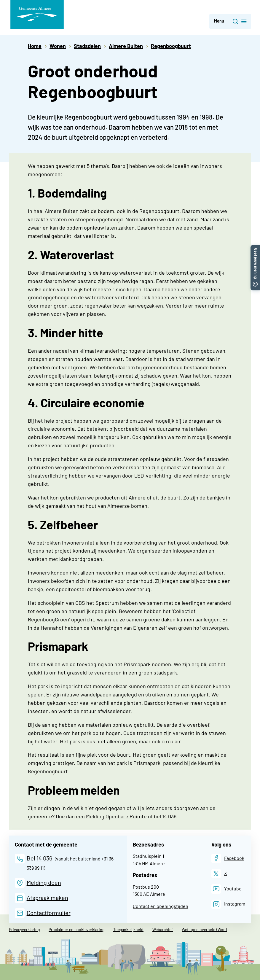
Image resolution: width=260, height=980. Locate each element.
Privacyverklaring (24, 929)
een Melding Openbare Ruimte (111, 816)
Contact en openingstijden (161, 906)
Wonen (58, 46)
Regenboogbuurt (171, 46)
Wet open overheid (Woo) (204, 929)
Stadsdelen (87, 46)
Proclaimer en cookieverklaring (76, 929)
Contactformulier (49, 913)
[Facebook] (228, 858)
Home (35, 46)
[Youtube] (226, 889)
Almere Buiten (126, 46)
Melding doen (44, 882)
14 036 (44, 858)
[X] (219, 874)
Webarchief (163, 929)
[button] (255, 248)
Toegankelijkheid (128, 929)
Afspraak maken (47, 898)
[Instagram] (228, 904)
